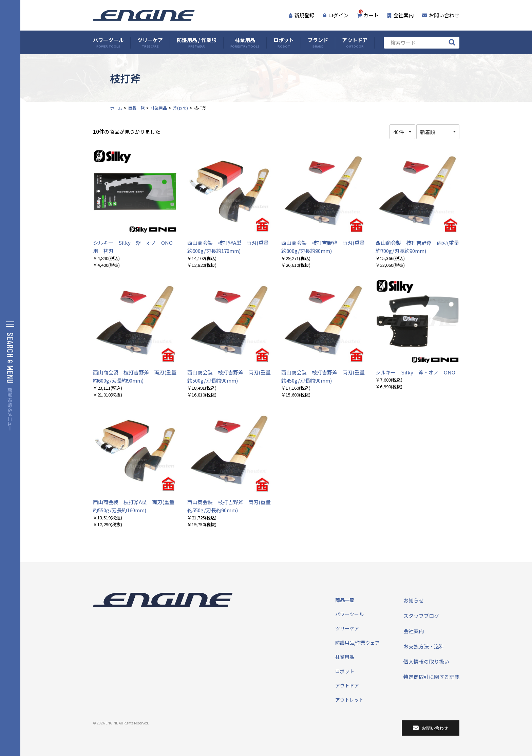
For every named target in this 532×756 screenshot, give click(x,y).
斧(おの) (180, 108)
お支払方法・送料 (424, 646)
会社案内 (400, 15)
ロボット (284, 43)
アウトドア (355, 43)
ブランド (318, 43)
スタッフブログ (421, 616)
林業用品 (245, 43)
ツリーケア (150, 43)
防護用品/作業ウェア (357, 643)
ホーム (116, 108)
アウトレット (349, 700)
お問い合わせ (441, 15)
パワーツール (108, 43)
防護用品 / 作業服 (197, 43)
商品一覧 (136, 108)
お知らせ (414, 600)
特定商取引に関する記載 (431, 677)
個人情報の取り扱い (426, 661)
